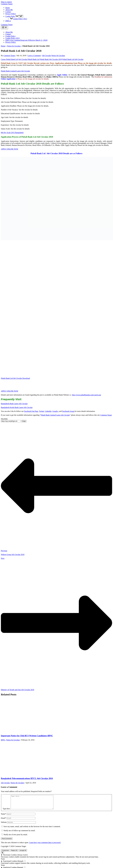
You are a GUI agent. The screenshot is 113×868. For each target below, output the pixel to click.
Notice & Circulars (14, 46)
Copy (24, 421)
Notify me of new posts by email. (16, 837)
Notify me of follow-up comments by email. (19, 833)
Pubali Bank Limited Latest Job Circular (15, 71)
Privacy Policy (11, 14)
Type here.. (7, 811)
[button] (17, 16)
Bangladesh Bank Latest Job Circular (14, 404)
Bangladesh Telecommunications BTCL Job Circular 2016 (27, 778)
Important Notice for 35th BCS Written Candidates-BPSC (27, 736)
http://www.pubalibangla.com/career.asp (87, 395)
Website (4, 825)
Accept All (23, 853)
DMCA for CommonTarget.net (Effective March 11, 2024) (26, 40)
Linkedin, (48, 411)
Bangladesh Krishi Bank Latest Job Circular (17, 407)
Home (8, 8)
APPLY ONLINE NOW (10, 149)
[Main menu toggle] (4, 28)
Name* (3, 817)
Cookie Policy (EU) (18, 19)
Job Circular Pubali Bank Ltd (29, 59)
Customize (5, 853)
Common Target (7, 4)
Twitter (42, 411)
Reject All (14, 853)
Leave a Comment (34, 56)
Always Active (22, 858)
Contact (8, 12)
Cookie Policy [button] (12, 16)
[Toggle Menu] (21, 16)
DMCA (8, 21)
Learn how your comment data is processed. (45, 845)
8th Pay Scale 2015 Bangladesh (12, 133)
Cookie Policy (10, 36)
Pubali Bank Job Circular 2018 (51, 59)
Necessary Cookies (10, 858)
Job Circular (47, 56)
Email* (3, 821)
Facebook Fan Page (31, 411)
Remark (20, 864)
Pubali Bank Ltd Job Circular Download (15, 378)
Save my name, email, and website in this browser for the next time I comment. (32, 829)
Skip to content (6, 2)
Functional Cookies (10, 864)
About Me (9, 10)
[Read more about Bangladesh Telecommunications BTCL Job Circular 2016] (18, 774)
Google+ (56, 411)
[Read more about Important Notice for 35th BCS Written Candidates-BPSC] (18, 731)
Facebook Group (68, 411)
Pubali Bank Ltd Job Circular (73, 59)
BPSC (3, 740)
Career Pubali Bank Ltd (9, 59)
